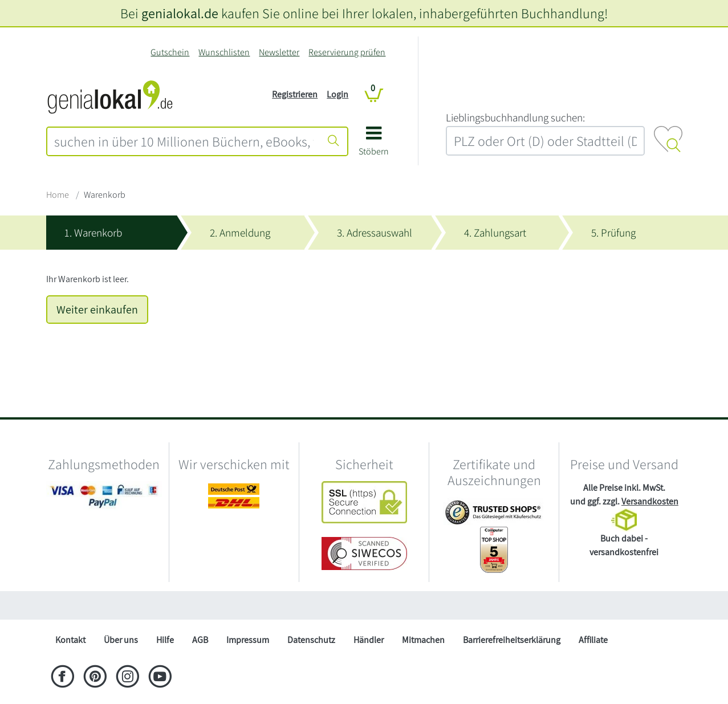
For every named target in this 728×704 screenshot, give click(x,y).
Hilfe (165, 640)
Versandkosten (650, 501)
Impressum (248, 640)
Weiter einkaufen (97, 310)
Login (337, 94)
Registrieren (295, 94)
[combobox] (184, 141)
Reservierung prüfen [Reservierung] (347, 52)
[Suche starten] (334, 141)
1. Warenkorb (93, 233)
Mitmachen (423, 640)
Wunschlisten (224, 52)
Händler (369, 640)
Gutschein (170, 52)
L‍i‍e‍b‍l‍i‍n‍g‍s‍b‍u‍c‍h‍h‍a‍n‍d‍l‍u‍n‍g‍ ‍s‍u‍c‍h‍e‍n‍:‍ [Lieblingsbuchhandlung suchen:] (515, 117)
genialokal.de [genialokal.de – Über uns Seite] (180, 13)
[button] (374, 145)
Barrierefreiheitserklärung (512, 640)
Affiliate (593, 640)
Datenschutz (311, 640)
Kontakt (70, 640)
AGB (200, 640)
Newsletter (279, 52)
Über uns (121, 640)
